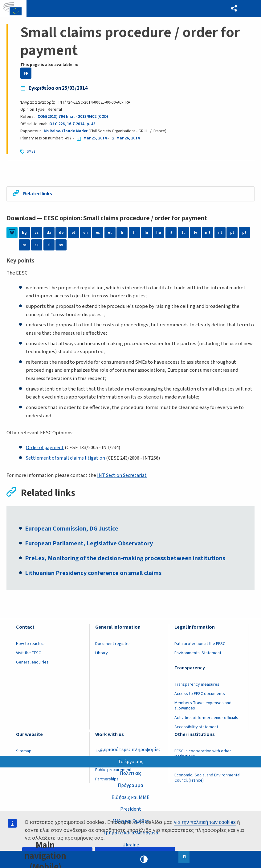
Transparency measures (197, 688)
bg (24, 233)
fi (122, 233)
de (61, 233)
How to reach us (31, 647)
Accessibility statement (196, 730)
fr (135, 233)
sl (49, 246)
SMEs (31, 151)
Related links (39, 194)
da (49, 233)
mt (208, 233)
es (98, 233)
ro (24, 246)
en (86, 233)
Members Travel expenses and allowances (203, 709)
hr (147, 233)
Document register (113, 647)
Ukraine (130, 845)
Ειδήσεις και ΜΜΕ (131, 796)
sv (61, 246)
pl (232, 233)
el (73, 233)
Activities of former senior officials (206, 721)
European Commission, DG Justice (74, 531)
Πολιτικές (131, 772)
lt (183, 233)
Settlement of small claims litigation (67, 459)
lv (196, 233)
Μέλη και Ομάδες (130, 820)
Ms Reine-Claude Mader (66, 131)
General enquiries (32, 666)
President (130, 808)
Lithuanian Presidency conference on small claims (96, 576)
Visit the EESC (29, 656)
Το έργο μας (130, 760)
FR (26, 73)
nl (220, 233)
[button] (233, 9)
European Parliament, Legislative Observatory (93, 546)
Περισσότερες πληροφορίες (130, 748)
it (171, 233)
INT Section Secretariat (124, 476)
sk (37, 246)
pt (244, 233)
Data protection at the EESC (200, 647)
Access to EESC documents (200, 697)
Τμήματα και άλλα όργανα (131, 833)
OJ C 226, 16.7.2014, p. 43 (73, 124)
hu (159, 233)
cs (37, 233)
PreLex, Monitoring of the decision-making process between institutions (129, 561)
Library (102, 656)
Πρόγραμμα (130, 784)
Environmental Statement (198, 656)
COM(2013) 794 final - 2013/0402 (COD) (73, 116)
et (110, 233)
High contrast (144, 859)
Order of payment (45, 448)
